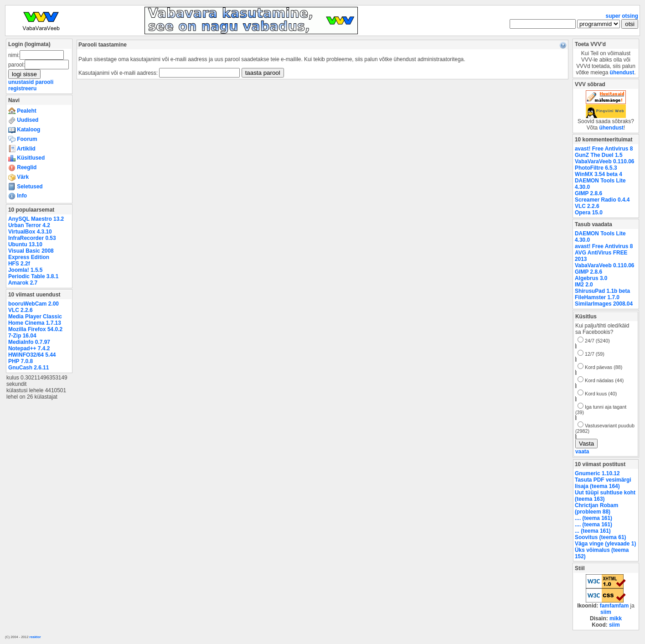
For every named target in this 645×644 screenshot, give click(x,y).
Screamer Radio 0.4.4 (602, 200)
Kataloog (24, 130)
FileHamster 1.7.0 (597, 297)
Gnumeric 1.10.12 (597, 473)
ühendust (622, 73)
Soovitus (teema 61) (600, 537)
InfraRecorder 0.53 (32, 238)
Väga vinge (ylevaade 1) (605, 544)
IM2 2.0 (584, 285)
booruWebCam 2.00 (34, 304)
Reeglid (22, 167)
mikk (616, 618)
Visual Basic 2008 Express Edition (31, 254)
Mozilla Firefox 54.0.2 (35, 329)
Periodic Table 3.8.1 (33, 276)
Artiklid (22, 149)
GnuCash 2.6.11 (28, 368)
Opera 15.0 (589, 213)
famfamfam (614, 606)
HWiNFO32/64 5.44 (32, 355)
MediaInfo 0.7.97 (29, 342)
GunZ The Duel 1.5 (599, 155)
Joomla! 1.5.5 (25, 270)
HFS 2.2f (19, 264)
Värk (18, 177)
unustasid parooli (31, 82)
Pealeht (22, 111)
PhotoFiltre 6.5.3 (596, 168)
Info (18, 196)
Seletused (26, 187)
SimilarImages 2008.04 (604, 304)
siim (606, 612)
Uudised (23, 120)
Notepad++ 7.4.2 (29, 348)
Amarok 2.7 (23, 283)
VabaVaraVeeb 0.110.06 (604, 161)
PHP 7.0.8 (21, 361)
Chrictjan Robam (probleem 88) (596, 509)
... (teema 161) (593, 531)
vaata (582, 452)
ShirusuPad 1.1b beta (602, 291)
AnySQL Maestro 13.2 (36, 219)
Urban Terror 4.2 (29, 225)
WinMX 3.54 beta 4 (599, 174)
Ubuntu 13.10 (25, 244)
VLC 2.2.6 (21, 310)
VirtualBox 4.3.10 (30, 232)
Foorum (23, 139)
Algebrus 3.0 (591, 278)
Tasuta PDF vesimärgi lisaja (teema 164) (603, 483)
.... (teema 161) (593, 518)
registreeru (22, 88)
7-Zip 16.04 (22, 336)
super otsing (622, 16)
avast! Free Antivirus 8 (604, 149)
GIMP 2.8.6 (588, 193)
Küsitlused (26, 158)
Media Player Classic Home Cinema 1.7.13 (35, 320)
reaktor (35, 637)
